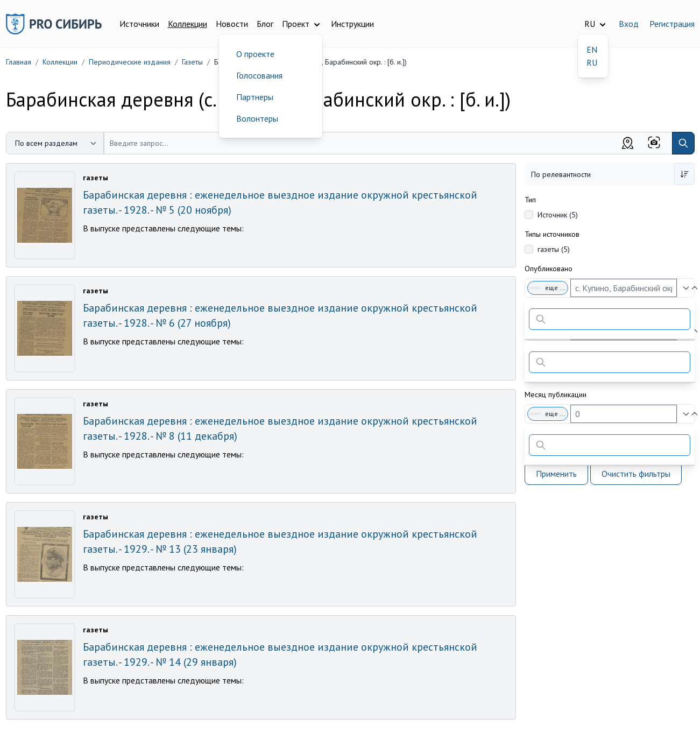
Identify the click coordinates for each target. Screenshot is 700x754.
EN (592, 50)
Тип (530, 200)
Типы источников (552, 234)
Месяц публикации (556, 394)
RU (592, 62)
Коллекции (188, 24)
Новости (232, 24)
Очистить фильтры (636, 474)
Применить (556, 474)
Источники (139, 24)
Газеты (192, 62)
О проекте (255, 54)
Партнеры (255, 97)
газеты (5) (554, 249)
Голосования (259, 75)
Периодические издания (130, 62)
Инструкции (352, 24)
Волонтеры (257, 118)
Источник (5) (558, 215)
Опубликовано (549, 269)
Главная (19, 62)
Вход (629, 24)
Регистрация (672, 24)
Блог (265, 24)
